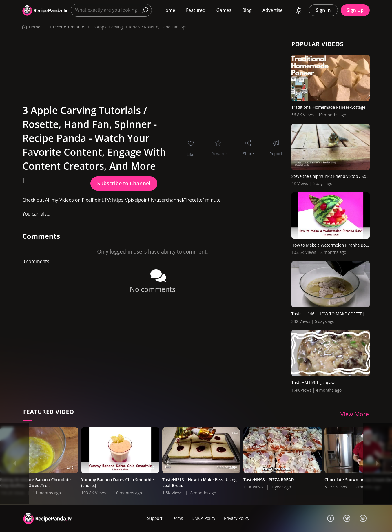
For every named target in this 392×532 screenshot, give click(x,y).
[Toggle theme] (299, 10)
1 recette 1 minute (67, 27)
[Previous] (14, 463)
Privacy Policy (237, 518)
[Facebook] (331, 518)
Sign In (323, 10)
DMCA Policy (203, 518)
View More (355, 414)
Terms (177, 518)
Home (168, 10)
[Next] (378, 463)
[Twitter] (347, 518)
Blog (247, 10)
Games (224, 10)
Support (155, 518)
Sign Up (355, 10)
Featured (196, 10)
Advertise (273, 10)
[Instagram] (363, 518)
